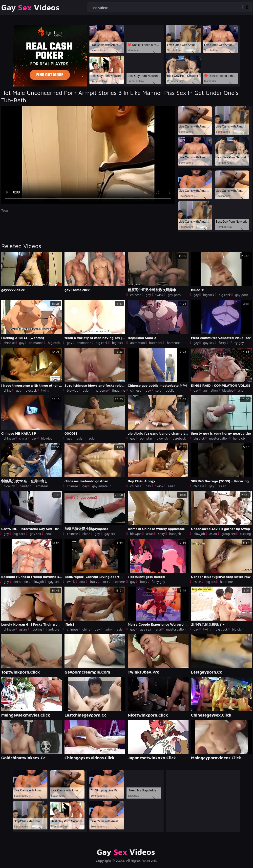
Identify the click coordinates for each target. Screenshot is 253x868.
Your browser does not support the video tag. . (88, 155)
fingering (119, 390)
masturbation (219, 438)
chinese (136, 295)
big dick (118, 343)
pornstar (146, 438)
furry (222, 343)
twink (159, 295)
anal (241, 390)
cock (105, 582)
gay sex (209, 343)
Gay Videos (30, 7)
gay (148, 295)
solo (158, 390)
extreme (119, 582)
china (8, 390)
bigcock (209, 295)
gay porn (174, 295)
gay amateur (101, 486)
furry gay (237, 343)
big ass (211, 582)
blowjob (73, 390)
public (170, 390)
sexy (161, 534)
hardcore (173, 343)
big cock (225, 295)
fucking (245, 534)
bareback (156, 343)
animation (36, 343)
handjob (239, 438)
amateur (42, 486)
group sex (229, 534)
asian (87, 390)
